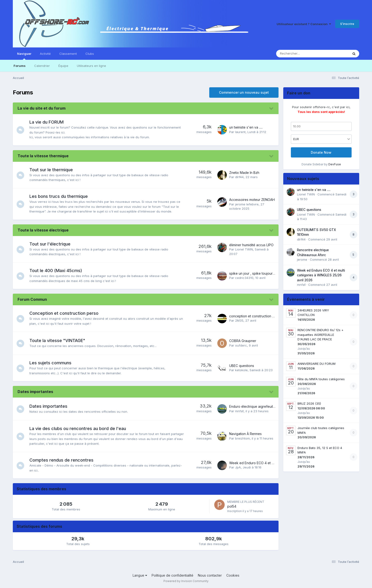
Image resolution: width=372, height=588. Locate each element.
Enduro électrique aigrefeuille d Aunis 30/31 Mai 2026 (271, 406)
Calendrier (42, 66)
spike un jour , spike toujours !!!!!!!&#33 (259, 273)
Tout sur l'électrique (52, 244)
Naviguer (24, 56)
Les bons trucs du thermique (60, 196)
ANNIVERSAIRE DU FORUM (316, 364)
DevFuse (335, 164)
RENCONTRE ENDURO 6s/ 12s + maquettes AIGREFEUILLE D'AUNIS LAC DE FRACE (321, 335)
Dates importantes (35, 392)
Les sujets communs (52, 363)
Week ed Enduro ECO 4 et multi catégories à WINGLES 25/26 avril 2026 (321, 275)
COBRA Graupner (243, 341)
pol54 (232, 506)
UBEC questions (242, 366)
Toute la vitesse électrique (43, 230)
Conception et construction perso (66, 313)
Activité (45, 54)
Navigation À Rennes (245, 434)
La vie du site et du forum (42, 108)
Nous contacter (210, 575)
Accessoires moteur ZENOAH (252, 200)
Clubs (90, 54)
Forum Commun (32, 299)
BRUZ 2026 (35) (309, 403)
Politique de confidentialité (172, 575)
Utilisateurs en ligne (91, 66)
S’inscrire (347, 24)
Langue (140, 575)
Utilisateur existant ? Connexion (304, 24)
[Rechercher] (299, 54)
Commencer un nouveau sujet (244, 92)
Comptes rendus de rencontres (63, 460)
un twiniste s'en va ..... (246, 127)
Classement (68, 54)
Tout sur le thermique (53, 170)
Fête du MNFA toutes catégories (321, 379)
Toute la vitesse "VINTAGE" (59, 340)
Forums (20, 66)
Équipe (63, 66)
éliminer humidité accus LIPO (251, 245)
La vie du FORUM (48, 122)
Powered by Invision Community (186, 581)
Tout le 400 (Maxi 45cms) (58, 271)
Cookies (233, 575)
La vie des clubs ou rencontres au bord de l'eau (80, 428)
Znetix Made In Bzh (244, 173)
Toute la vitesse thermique (43, 156)
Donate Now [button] (321, 152)
